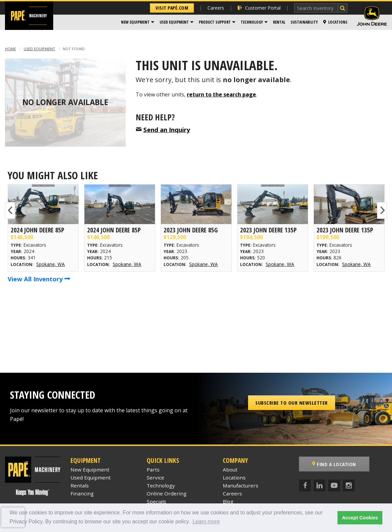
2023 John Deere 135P (268, 230)
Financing (82, 493)
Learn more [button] (206, 522)
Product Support (215, 22)
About (230, 469)
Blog (228, 501)
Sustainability (304, 22)
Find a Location (334, 464)
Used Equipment (174, 22)
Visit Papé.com (172, 8)
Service (155, 477)
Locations (335, 22)
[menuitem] (138, 22)
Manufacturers (241, 485)
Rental (279, 22)
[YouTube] (334, 485)
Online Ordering (167, 493)
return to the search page (221, 94)
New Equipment (135, 22)
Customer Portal (259, 8)
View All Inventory (39, 279)
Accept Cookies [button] (360, 518)
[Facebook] (305, 485)
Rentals (80, 485)
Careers (216, 8)
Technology (252, 22)
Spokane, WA (51, 264)
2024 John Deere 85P (37, 230)
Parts (153, 469)
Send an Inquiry (167, 130)
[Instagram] (349, 485)
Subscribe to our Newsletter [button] (292, 403)
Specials (156, 501)
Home (10, 49)
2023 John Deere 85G (191, 230)
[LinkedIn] (320, 485)
